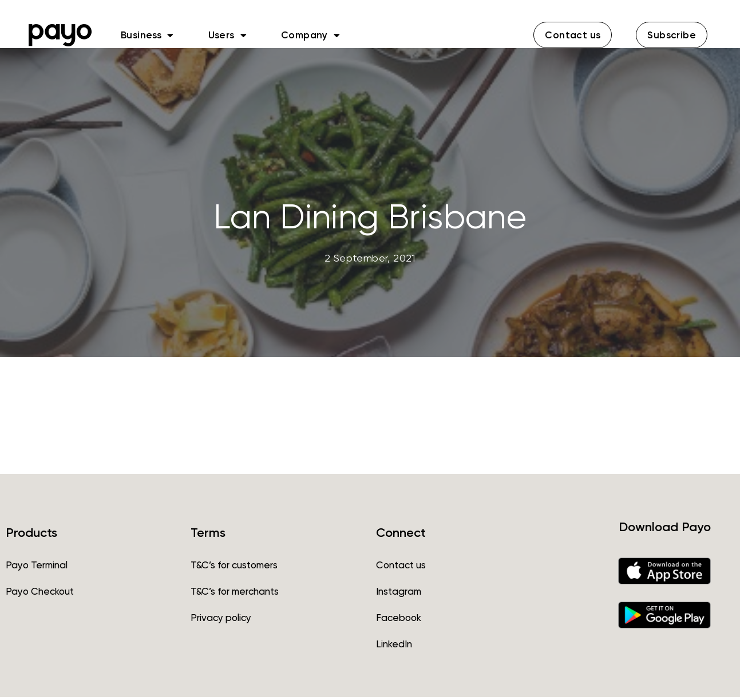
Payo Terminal (37, 568)
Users (227, 35)
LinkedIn (394, 647)
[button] (573, 35)
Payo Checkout (40, 594)
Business (147, 35)
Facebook (399, 620)
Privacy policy (221, 620)
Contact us (401, 568)
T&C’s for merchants (235, 594)
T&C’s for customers (234, 568)
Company (310, 35)
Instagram (399, 594)
